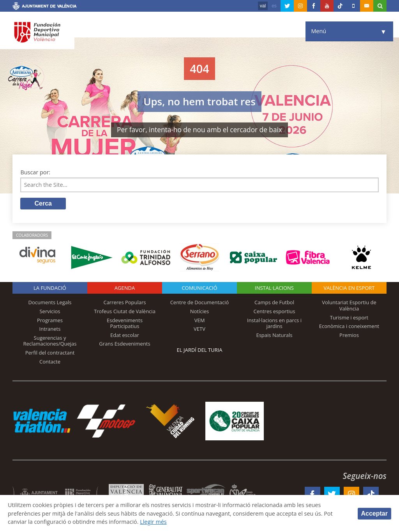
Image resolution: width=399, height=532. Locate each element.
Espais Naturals (274, 335)
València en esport (349, 288)
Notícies (200, 311)
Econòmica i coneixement (349, 326)
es (274, 6)
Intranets (50, 329)
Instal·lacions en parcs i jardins (274, 323)
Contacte (50, 362)
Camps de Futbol (274, 302)
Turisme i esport (349, 317)
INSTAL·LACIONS (274, 288)
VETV (199, 329)
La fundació (50, 288)
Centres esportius (275, 311)
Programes (50, 320)
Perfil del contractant (50, 353)
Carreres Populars (124, 302)
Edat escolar (125, 335)
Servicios (50, 311)
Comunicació (199, 288)
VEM (200, 320)
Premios (349, 335)
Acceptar (374, 513)
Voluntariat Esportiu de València (349, 305)
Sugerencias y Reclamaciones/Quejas (50, 341)
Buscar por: (35, 172)
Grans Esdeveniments (124, 344)
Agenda (125, 288)
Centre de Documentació (200, 302)
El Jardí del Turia (200, 350)
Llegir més (154, 522)
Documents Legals (50, 302)
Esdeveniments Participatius (125, 323)
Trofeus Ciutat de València (125, 311)
